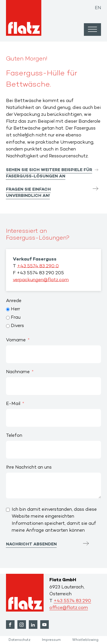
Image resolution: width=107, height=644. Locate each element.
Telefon (14, 436)
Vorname (16, 340)
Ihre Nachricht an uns (29, 468)
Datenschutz (20, 640)
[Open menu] (92, 30)
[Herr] (8, 309)
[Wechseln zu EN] (98, 7)
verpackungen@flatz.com (41, 280)
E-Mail (13, 404)
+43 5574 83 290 (72, 601)
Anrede (14, 301)
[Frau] (8, 318)
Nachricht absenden (31, 544)
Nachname (18, 372)
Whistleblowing (85, 640)
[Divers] (8, 326)
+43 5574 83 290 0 (38, 266)
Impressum (51, 640)
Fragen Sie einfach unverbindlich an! (28, 193)
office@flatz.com (69, 608)
